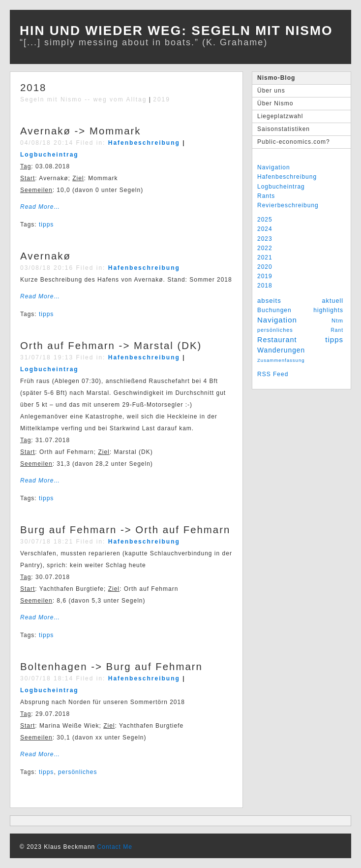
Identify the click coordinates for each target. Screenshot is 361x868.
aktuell (333, 301)
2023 (265, 239)
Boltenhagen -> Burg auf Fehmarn (111, 667)
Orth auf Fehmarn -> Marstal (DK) (111, 346)
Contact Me (115, 847)
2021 (265, 257)
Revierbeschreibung (288, 205)
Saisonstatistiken (284, 129)
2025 (265, 220)
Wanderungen (281, 350)
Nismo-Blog (276, 78)
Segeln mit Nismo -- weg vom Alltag (83, 99)
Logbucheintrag (281, 187)
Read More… (40, 207)
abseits (269, 301)
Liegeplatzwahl (280, 116)
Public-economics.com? (294, 142)
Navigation (274, 167)
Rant (337, 330)
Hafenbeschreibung (287, 177)
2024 (265, 229)
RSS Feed (273, 374)
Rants (266, 196)
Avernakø (45, 256)
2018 (265, 286)
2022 (265, 248)
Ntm (337, 321)
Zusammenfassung (281, 360)
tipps (334, 339)
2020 (265, 267)
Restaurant (277, 340)
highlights (328, 310)
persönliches (275, 330)
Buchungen (274, 310)
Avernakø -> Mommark (81, 131)
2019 (265, 276)
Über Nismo (275, 103)
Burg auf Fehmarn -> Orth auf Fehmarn (125, 530)
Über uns (271, 91)
